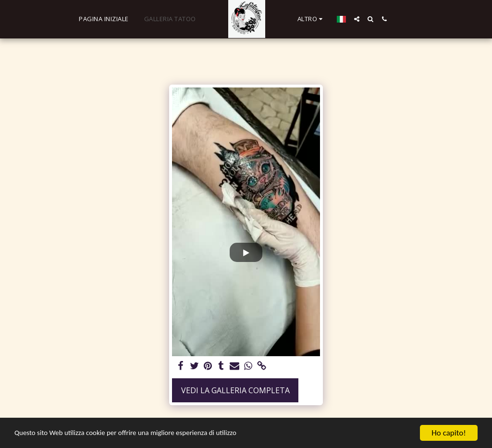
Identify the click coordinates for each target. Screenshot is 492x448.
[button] (352, 19)
